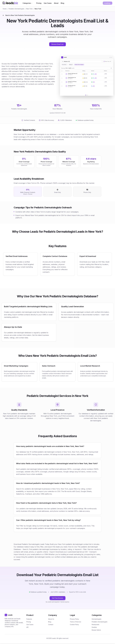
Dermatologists (97, 619)
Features (29, 619)
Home (5, 9)
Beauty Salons (96, 630)
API (27, 627)
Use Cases (48, 3)
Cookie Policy (74, 625)
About (56, 3)
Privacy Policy (74, 619)
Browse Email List (57, 44)
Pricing (39, 3)
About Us (51, 619)
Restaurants (95, 625)
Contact (51, 625)
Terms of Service (75, 622)
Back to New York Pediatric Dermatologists (19, 15)
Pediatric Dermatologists (16, 9)
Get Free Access (57, 598)
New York (29, 9)
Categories (27, 3)
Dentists (94, 627)
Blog (62, 3)
